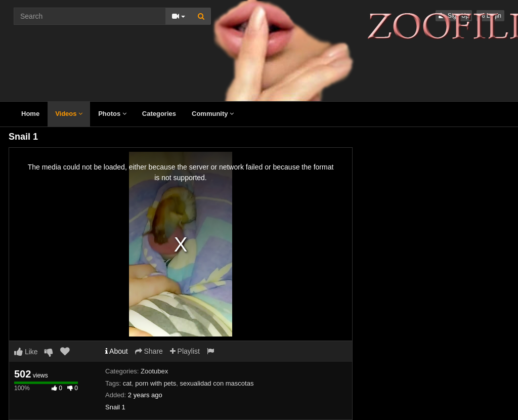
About (117, 351)
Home (30, 114)
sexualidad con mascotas (217, 383)
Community (213, 114)
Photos (112, 114)
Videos (69, 114)
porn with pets (156, 383)
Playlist (185, 351)
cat (127, 383)
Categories (159, 114)
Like (26, 352)
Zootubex (154, 371)
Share (149, 351)
